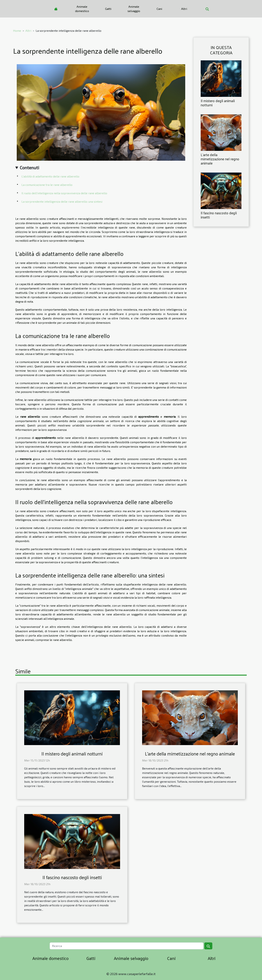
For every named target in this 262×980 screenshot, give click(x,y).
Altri (184, 9)
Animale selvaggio (134, 9)
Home (17, 31)
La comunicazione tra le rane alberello (47, 185)
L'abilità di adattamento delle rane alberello (50, 176)
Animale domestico (82, 9)
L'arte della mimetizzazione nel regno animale (220, 159)
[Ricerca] (126, 946)
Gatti (108, 9)
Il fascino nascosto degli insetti (219, 215)
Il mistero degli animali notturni (218, 103)
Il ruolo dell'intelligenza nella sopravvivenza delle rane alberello (64, 193)
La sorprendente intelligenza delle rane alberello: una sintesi (62, 201)
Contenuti (29, 168)
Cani (159, 9)
